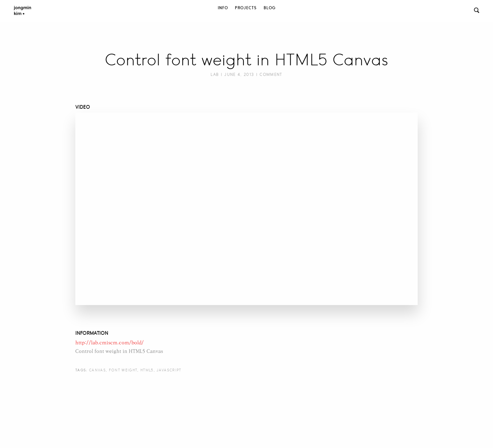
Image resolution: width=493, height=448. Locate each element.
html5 (147, 370)
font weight (123, 370)
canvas (97, 370)
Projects (246, 8)
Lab (215, 75)
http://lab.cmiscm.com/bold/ (110, 343)
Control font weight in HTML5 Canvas (246, 60)
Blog (270, 8)
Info (223, 8)
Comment (271, 75)
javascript (169, 370)
